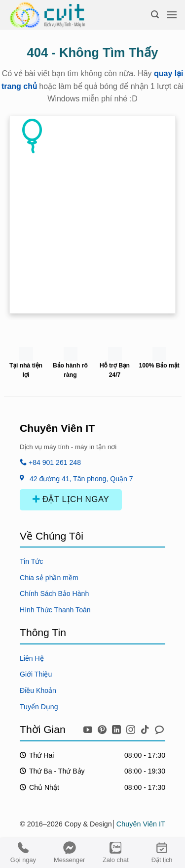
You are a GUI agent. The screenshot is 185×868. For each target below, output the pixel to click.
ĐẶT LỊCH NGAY (71, 499)
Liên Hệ (32, 658)
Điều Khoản (38, 690)
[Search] (155, 15)
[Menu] (172, 15)
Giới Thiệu (36, 674)
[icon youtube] (89, 728)
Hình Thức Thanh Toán (55, 610)
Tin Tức (31, 561)
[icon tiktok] (146, 728)
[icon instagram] (132, 728)
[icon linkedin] (118, 728)
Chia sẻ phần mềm (49, 578)
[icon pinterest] (103, 728)
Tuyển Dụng (39, 707)
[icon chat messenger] (159, 728)
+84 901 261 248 (50, 462)
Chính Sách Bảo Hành (54, 594)
